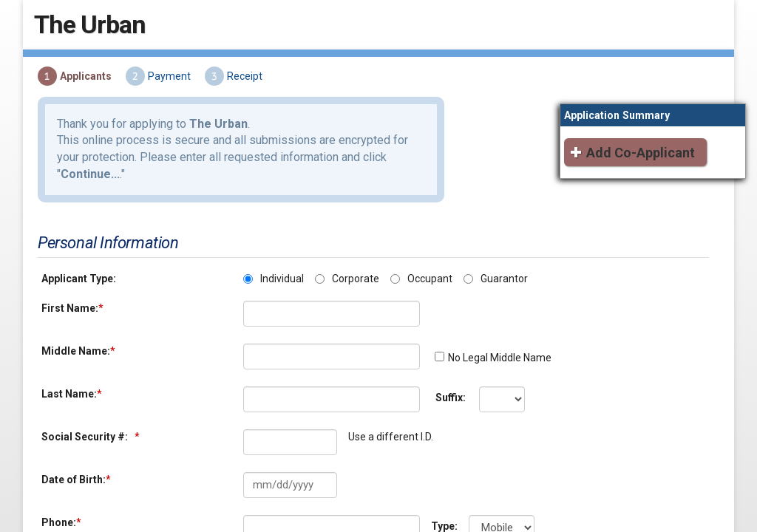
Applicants (83, 85)
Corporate (353, 265)
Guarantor (501, 265)
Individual (279, 265)
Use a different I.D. (388, 423)
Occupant (427, 265)
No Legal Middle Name (497, 344)
